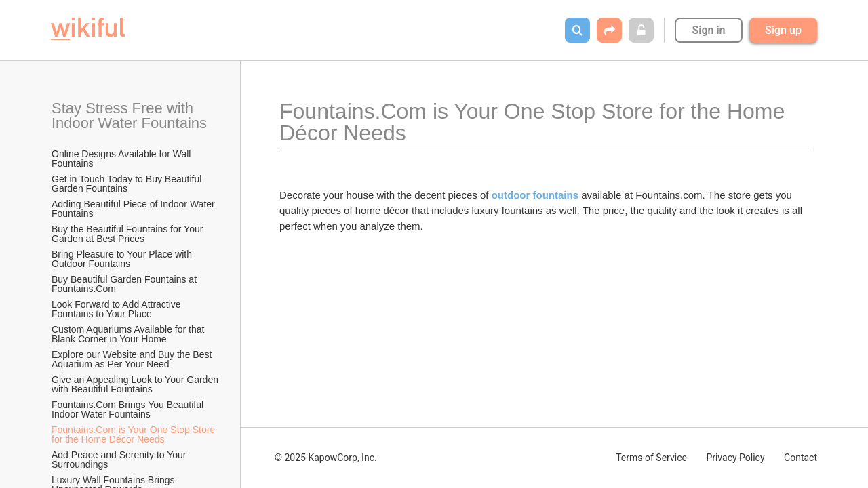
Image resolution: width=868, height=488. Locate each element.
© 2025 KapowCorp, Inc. (326, 457)
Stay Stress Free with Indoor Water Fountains (129, 116)
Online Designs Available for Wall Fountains (122, 159)
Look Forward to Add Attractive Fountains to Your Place (118, 309)
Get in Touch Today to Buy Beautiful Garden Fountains (128, 184)
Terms (651, 457)
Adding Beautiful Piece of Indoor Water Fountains (135, 209)
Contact (801, 457)
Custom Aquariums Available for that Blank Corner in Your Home (129, 334)
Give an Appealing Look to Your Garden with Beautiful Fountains (136, 384)
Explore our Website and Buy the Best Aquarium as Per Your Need (133, 359)
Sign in (708, 30)
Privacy (735, 457)
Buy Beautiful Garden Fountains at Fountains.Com (125, 284)
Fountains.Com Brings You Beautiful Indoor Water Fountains (129, 409)
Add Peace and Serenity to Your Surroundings (120, 460)
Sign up (783, 30)
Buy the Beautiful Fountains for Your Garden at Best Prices (129, 234)
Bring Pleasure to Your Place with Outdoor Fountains (123, 259)
